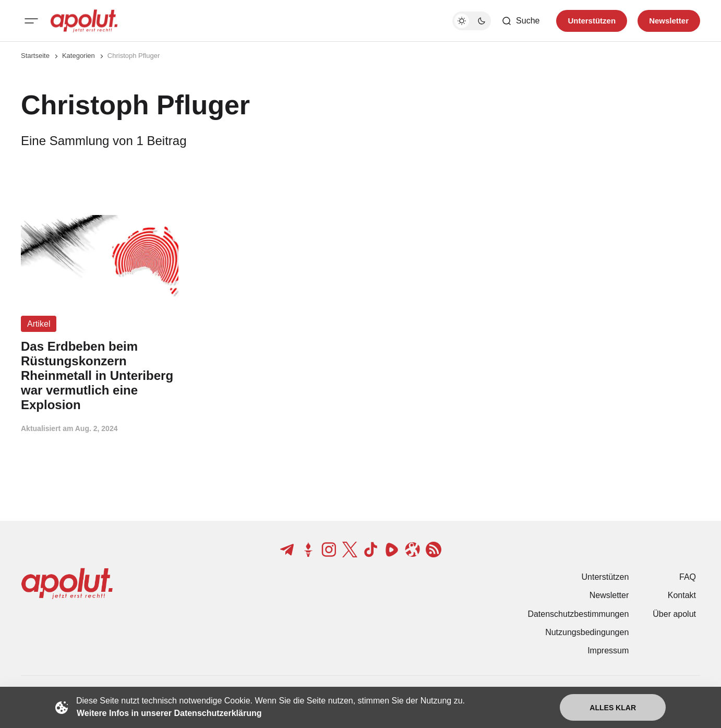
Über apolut (674, 614)
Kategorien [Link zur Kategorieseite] (79, 56)
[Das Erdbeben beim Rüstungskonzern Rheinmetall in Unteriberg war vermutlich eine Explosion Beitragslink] (100, 375)
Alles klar (613, 708)
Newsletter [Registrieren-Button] (669, 21)
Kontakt (682, 595)
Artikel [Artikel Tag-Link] (39, 324)
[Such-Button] (520, 21)
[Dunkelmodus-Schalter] (472, 21)
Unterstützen (605, 577)
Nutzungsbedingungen (587, 632)
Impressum (608, 651)
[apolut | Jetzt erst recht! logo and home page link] (84, 21)
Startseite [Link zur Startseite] (35, 56)
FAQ (688, 577)
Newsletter (609, 595)
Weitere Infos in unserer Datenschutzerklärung (169, 713)
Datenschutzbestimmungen (578, 614)
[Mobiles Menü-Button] (31, 21)
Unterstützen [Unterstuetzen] (592, 21)
